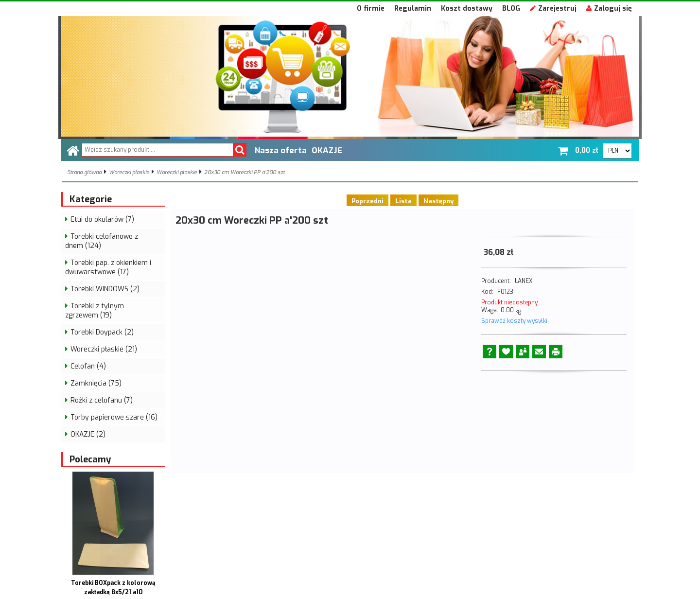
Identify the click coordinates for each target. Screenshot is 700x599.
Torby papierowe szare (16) (114, 417)
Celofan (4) (88, 366)
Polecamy (90, 459)
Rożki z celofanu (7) (102, 400)
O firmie (371, 9)
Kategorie (91, 199)
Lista (403, 201)
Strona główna (84, 172)
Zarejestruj (553, 9)
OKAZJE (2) (88, 434)
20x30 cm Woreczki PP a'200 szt (245, 172)
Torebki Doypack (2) (102, 332)
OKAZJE (327, 150)
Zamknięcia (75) (96, 383)
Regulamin (413, 9)
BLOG (511, 9)
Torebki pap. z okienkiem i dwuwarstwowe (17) (108, 267)
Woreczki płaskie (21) (104, 349)
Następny (438, 201)
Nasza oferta (281, 150)
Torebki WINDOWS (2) (105, 289)
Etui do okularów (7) (102, 220)
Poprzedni (367, 201)
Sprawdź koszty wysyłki (514, 321)
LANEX (524, 281)
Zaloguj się (609, 9)
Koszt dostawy (467, 9)
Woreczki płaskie (129, 172)
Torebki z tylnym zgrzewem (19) (95, 311)
